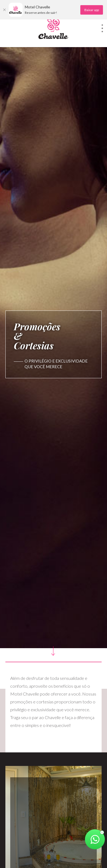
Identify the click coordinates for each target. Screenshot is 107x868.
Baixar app (92, 10)
